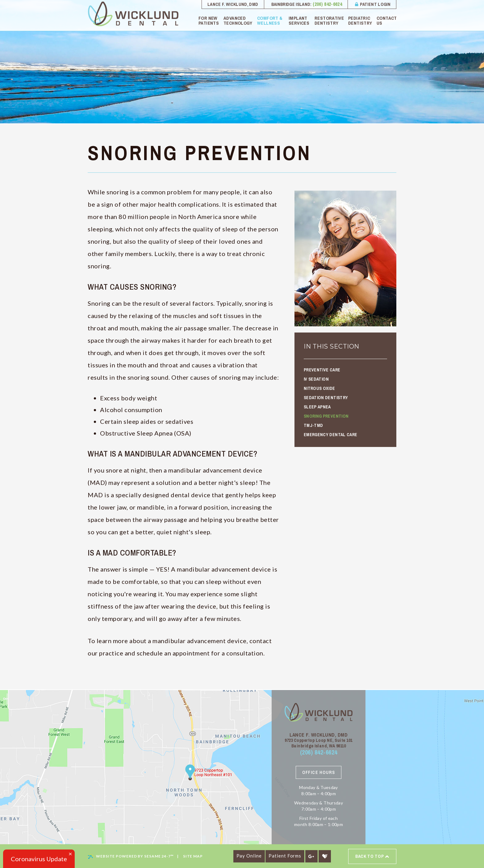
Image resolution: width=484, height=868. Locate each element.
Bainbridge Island (291, 4)
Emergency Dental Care (330, 435)
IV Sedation (316, 379)
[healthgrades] (325, 856)
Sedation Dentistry (326, 398)
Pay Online (249, 856)
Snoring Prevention (326, 416)
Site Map (193, 856)
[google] (311, 856)
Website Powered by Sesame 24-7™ (131, 856)
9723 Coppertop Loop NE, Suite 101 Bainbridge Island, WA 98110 (319, 743)
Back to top (372, 856)
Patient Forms (285, 856)
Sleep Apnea (317, 407)
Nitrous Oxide (319, 388)
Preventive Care (322, 370)
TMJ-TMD (313, 425)
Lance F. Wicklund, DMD (233, 4)
